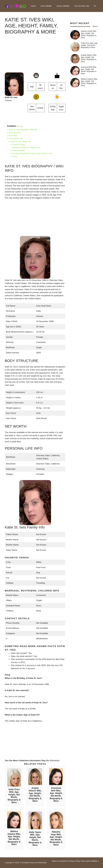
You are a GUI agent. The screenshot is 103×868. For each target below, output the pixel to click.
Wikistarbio (55, 761)
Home (33, 6)
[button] (95, 6)
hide (20, 126)
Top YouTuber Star (82, 6)
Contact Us (64, 861)
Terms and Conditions (89, 861)
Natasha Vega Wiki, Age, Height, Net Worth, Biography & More (56, 838)
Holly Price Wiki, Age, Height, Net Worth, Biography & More (14, 796)
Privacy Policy (75, 861)
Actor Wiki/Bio (46, 6)
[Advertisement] (35, 56)
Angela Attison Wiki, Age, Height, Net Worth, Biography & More (35, 794)
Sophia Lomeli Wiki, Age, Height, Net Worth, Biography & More (89, 34)
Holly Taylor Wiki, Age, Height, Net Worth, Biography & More (35, 839)
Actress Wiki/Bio (63, 6)
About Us (55, 861)
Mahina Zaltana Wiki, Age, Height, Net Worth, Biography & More (14, 838)
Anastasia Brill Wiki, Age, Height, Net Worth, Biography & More (56, 794)
